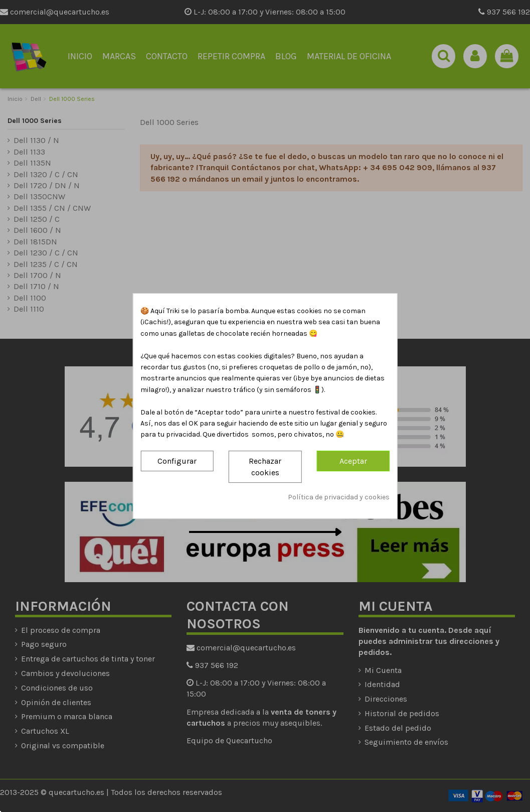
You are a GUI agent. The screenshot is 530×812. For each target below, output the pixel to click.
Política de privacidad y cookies (339, 498)
